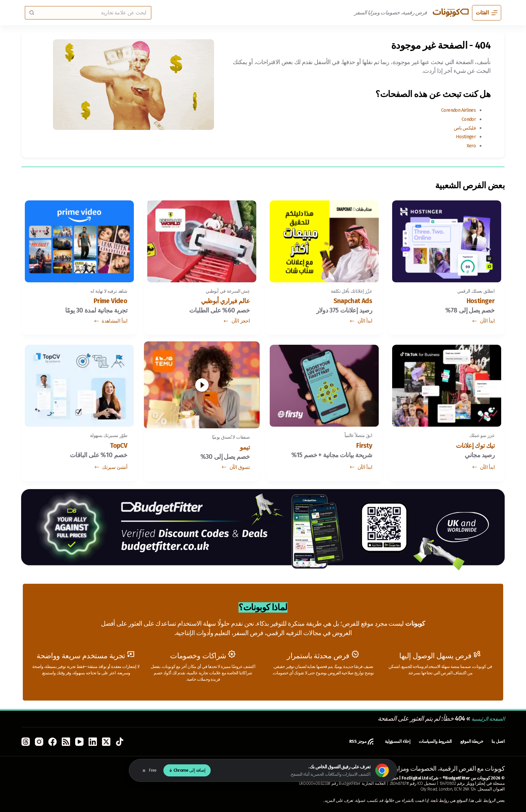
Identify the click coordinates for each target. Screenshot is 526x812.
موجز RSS (337, 742)
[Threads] (26, 742)
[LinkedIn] (93, 742)
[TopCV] (79, 387)
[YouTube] (79, 742)
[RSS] (66, 742)
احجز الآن (236, 323)
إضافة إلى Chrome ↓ (187, 770)
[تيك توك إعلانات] (447, 387)
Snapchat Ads (348, 302)
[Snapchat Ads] (324, 241)
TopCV (116, 448)
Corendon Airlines (453, 110)
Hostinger (463, 136)
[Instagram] (39, 742)
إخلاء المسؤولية (378, 741)
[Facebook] (52, 742)
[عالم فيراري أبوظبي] (202, 241)
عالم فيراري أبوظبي (219, 302)
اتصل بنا (497, 741)
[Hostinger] (447, 241)
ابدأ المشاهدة (110, 323)
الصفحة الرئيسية (484, 719)
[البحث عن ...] (95, 13)
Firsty (362, 448)
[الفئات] (487, 13)
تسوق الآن (235, 469)
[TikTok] (120, 742)
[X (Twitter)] (106, 742)
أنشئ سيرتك (111, 469)
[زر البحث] (32, 13)
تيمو (243, 448)
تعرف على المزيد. (339, 800)
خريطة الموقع (466, 741)
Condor (467, 119)
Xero (470, 146)
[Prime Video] (79, 241)
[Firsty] (324, 387)
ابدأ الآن (483, 323)
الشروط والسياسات (423, 741)
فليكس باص (462, 128)
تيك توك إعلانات (470, 448)
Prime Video (106, 302)
